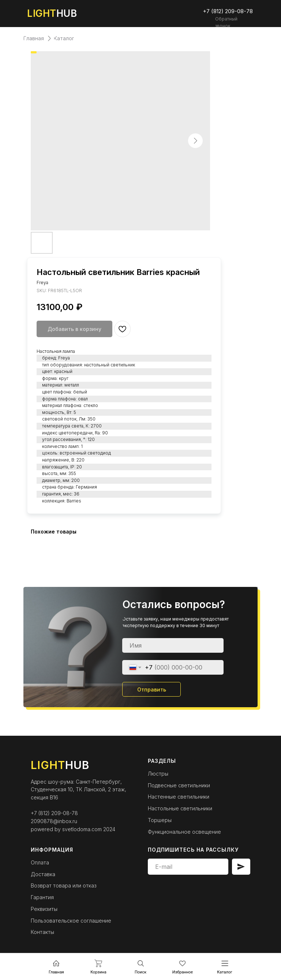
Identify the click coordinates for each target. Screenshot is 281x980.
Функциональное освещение (184, 832)
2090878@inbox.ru (54, 821)
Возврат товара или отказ (64, 885)
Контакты (42, 932)
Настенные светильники (179, 797)
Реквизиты (44, 909)
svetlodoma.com (82, 829)
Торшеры (160, 820)
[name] (173, 645)
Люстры (158, 774)
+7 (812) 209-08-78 (54, 813)
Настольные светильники (180, 808)
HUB (52, 13)
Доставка (43, 874)
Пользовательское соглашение (71, 921)
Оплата (40, 862)
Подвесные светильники (179, 785)
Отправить (152, 689)
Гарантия (42, 897)
